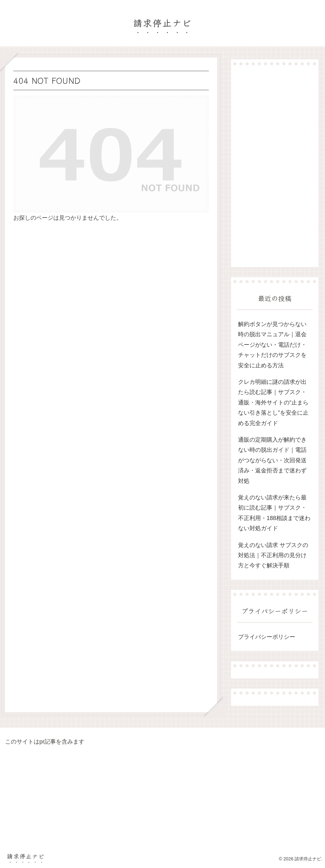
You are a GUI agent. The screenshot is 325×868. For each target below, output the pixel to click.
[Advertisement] (275, 166)
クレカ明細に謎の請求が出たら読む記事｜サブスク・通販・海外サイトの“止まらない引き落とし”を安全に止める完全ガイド (273, 403)
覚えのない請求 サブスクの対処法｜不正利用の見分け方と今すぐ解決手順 (273, 555)
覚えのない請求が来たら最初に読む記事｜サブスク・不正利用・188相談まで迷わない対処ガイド (274, 513)
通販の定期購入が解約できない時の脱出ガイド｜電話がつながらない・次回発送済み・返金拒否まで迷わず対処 (272, 460)
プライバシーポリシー (267, 637)
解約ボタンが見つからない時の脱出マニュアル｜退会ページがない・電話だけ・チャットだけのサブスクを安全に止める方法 (272, 345)
